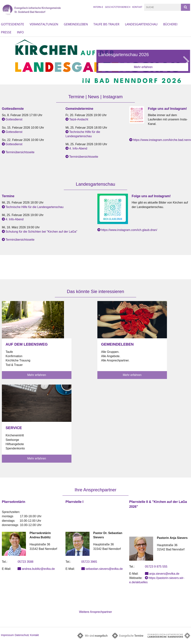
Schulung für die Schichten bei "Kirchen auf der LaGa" (41, 232)
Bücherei (170, 24)
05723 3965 (89, 562)
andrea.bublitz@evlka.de (38, 569)
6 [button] (109, 80)
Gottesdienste (12, 24)
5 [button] (104, 80)
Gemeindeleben (76, 24)
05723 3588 (25, 562)
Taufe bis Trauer (106, 24)
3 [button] (93, 80)
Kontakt (137, 7)
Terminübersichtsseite (20, 152)
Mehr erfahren (143, 67)
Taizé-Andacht (79, 119)
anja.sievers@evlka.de (164, 574)
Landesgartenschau (141, 24)
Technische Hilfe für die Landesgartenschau (35, 207)
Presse (6, 32)
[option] (95, 61)
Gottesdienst (14, 119)
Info (20, 32)
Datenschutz (22, 635)
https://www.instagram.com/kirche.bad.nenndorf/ (161, 140)
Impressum (7, 635)
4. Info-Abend (78, 148)
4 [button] (98, 80)
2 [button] (87, 80)
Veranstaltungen (44, 24)
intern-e (98, 7)
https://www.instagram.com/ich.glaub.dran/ (129, 230)
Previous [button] (5, 61)
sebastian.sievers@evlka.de (104, 569)
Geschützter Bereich (118, 7)
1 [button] (82, 80)
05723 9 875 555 (156, 567)
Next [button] (186, 61)
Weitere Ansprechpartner (96, 612)
